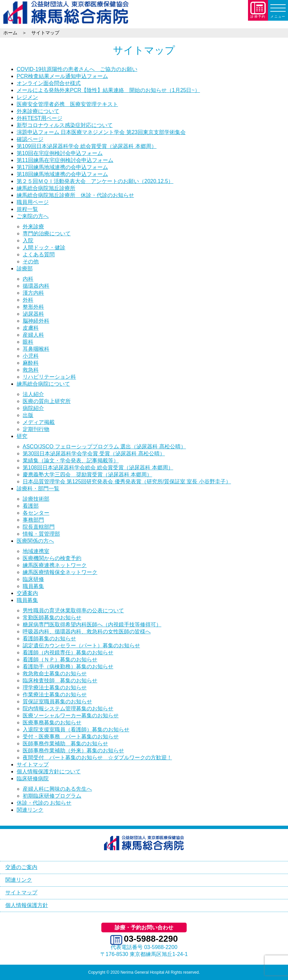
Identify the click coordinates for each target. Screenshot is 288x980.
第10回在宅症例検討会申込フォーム (60, 153)
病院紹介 (33, 408)
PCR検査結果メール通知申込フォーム (62, 76)
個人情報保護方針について (49, 771)
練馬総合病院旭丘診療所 (46, 188)
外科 (28, 300)
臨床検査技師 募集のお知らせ (60, 680)
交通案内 (27, 593)
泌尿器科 (33, 314)
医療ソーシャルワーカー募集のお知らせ (71, 715)
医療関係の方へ (35, 541)
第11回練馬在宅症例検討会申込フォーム (65, 160)
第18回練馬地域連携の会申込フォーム (62, 174)
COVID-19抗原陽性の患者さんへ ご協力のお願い (77, 69)
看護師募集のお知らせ (49, 638)
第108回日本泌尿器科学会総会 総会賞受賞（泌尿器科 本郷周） (98, 467)
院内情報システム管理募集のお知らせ (68, 708)
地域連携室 (36, 551)
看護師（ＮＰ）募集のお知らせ (60, 659)
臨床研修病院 (33, 778)
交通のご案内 (21, 867)
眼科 (28, 342)
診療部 (25, 268)
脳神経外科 (36, 321)
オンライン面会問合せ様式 (49, 83)
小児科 (31, 356)
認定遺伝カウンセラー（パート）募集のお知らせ (81, 645)
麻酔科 (31, 363)
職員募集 (33, 586)
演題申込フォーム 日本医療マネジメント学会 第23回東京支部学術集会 (101, 132)
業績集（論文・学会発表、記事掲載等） (71, 460)
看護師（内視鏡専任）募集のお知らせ (68, 652)
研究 (22, 436)
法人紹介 (33, 394)
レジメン (27, 97)
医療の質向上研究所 (47, 401)
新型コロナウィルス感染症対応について (65, 125)
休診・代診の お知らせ (44, 803)
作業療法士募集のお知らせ (55, 694)
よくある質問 (39, 254)
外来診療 (33, 226)
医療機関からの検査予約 (52, 558)
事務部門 (33, 520)
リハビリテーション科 (49, 377)
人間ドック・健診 (44, 247)
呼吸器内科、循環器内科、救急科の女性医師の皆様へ (87, 631)
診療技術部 (36, 499)
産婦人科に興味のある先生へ (57, 789)
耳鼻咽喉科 (36, 349)
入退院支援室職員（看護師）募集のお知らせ (76, 729)
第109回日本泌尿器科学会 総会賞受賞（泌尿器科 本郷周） (87, 146)
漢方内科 (33, 293)
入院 (28, 240)
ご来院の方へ (33, 216)
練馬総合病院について (43, 384)
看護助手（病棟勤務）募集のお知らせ (68, 666)
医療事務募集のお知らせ (52, 722)
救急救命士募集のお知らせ (55, 673)
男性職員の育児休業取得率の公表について (73, 610)
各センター (36, 513)
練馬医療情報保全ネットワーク (60, 572)
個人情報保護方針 (27, 905)
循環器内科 (36, 286)
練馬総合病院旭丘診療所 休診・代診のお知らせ (75, 195)
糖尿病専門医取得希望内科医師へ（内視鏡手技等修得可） (92, 624)
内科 (28, 279)
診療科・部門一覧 (38, 488)
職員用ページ (33, 202)
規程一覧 (27, 209)
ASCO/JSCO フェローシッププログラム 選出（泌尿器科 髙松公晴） (104, 446)
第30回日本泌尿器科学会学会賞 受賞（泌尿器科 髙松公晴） (94, 453)
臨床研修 (33, 579)
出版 (28, 415)
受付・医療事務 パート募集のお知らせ (71, 736)
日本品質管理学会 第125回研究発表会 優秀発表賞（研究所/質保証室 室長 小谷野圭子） (127, 481)
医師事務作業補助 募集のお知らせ (65, 743)
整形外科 (33, 307)
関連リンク (30, 810)
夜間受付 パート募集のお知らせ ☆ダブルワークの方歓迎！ (97, 757)
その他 (31, 261)
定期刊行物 (36, 429)
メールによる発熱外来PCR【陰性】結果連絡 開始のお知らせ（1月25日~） (108, 90)
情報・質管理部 (41, 534)
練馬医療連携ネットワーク (55, 565)
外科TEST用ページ (39, 118)
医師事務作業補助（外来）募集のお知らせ (73, 750)
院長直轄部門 (39, 527)
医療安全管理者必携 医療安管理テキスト (67, 104)
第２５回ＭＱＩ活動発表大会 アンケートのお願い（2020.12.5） (95, 181)
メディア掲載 (39, 422)
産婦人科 (33, 335)
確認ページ (30, 139)
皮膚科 (31, 328)
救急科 (31, 370)
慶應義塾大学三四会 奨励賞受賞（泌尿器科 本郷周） (87, 474)
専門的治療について (47, 233)
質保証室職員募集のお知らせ (57, 701)
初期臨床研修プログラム (52, 796)
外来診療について (38, 111)
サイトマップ (33, 764)
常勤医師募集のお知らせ (52, 617)
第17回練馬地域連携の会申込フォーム (62, 167)
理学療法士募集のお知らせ (55, 687)
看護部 (31, 506)
